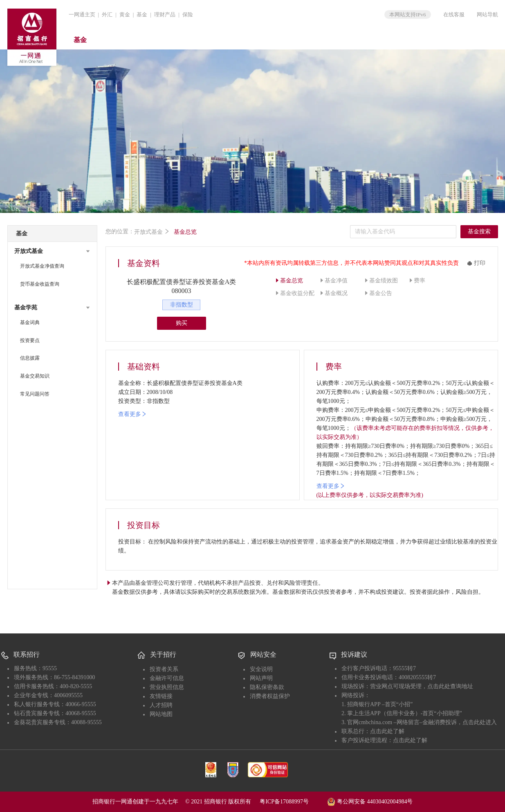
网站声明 (261, 678)
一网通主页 (82, 15)
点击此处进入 (480, 722)
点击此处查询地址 (450, 686)
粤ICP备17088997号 (293, 802)
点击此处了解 (387, 731)
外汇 (107, 15)
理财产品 (165, 15)
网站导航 (487, 15)
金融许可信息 (167, 678)
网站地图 (161, 714)
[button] (52, 251)
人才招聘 (161, 705)
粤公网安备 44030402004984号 (370, 801)
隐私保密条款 (267, 687)
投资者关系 (164, 669)
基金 (142, 15)
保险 (188, 15)
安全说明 (261, 669)
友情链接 (161, 696)
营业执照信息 (167, 687)
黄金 (125, 15)
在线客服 (454, 15)
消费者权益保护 (270, 696)
